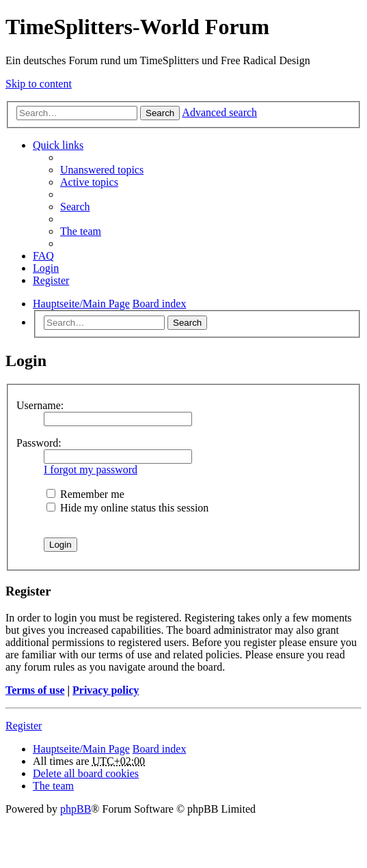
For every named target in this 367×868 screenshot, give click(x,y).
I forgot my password (91, 470)
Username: (40, 405)
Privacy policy (106, 690)
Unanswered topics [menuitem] (102, 170)
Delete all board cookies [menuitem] (86, 773)
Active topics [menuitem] (89, 182)
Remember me (85, 494)
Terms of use (35, 690)
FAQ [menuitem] (43, 256)
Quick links (58, 145)
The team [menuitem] (81, 231)
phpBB (76, 809)
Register (24, 726)
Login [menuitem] (46, 268)
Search (160, 113)
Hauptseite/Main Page (81, 749)
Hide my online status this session (127, 508)
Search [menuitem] (75, 207)
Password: (39, 443)
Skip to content (39, 84)
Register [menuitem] (51, 280)
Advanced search (219, 112)
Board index (160, 749)
